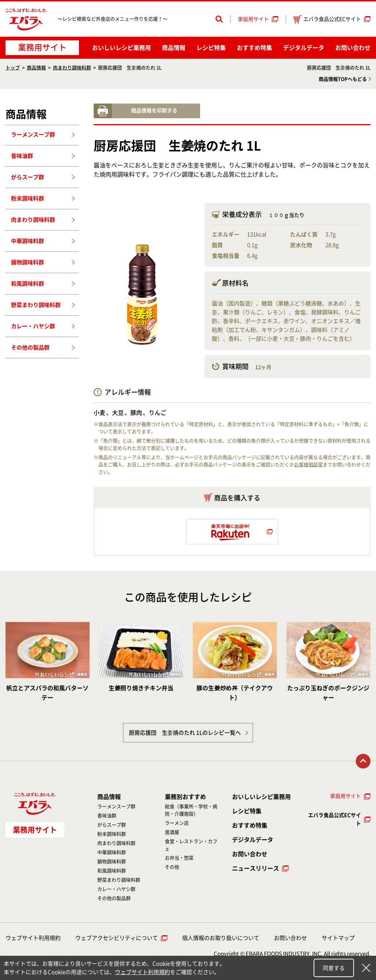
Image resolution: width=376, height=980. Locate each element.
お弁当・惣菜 (179, 858)
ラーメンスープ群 (33, 135)
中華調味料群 (28, 241)
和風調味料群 (28, 284)
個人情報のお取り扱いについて (221, 938)
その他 (172, 867)
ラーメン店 (177, 823)
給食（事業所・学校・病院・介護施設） (191, 810)
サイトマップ (338, 938)
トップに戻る (363, 761)
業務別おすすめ (185, 797)
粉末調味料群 (28, 198)
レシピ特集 (211, 48)
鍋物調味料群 (28, 262)
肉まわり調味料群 (72, 68)
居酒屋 (172, 832)
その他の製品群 (30, 348)
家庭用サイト (253, 19)
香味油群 (22, 156)
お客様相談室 (308, 465)
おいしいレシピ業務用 (261, 797)
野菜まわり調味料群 (36, 305)
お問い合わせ (353, 48)
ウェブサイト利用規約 (33, 938)
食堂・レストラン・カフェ (191, 845)
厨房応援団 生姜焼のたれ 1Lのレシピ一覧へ (185, 733)
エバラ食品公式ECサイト (327, 19)
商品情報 (174, 48)
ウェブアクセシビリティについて (117, 938)
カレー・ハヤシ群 (33, 326)
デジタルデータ (304, 48)
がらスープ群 (28, 177)
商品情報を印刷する (154, 111)
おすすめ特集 (254, 48)
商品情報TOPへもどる (343, 79)
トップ (13, 68)
